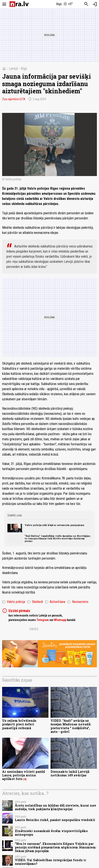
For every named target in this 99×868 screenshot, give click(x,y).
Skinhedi (35, 602)
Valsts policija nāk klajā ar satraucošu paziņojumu (54, 525)
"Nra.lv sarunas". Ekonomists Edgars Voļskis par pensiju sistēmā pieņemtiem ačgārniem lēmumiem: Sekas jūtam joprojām (56, 847)
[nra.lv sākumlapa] (19, 4)
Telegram (43, 620)
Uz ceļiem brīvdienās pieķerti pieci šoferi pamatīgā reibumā (19, 724)
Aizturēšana (55, 602)
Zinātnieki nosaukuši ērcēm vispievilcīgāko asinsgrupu (51, 833)
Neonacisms (78, 602)
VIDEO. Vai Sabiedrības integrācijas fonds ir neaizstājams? (51, 862)
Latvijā (13, 69)
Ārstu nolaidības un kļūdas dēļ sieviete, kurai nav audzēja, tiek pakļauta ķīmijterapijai (56, 807)
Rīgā (24, 69)
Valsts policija (14, 602)
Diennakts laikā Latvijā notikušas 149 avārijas (70, 773)
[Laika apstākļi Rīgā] (65, 4)
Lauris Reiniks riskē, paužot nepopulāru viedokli (55, 820)
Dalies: (34, 629)
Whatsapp (60, 620)
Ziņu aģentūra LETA (14, 99)
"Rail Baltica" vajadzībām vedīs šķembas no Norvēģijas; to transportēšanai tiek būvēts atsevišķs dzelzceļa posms (58, 539)
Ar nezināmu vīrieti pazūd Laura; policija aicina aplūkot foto (24, 775)
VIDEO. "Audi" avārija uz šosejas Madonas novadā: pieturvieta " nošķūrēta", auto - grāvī (71, 726)
